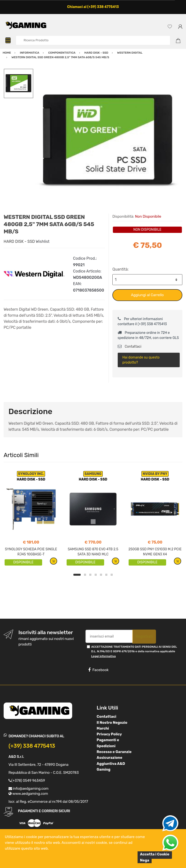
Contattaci (130, 347)
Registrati (144, 636)
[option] (108, 141)
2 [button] (85, 575)
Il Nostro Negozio (112, 723)
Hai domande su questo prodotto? (141, 360)
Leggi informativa (103, 656)
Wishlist (43, 241)
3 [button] (90, 575)
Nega (145, 860)
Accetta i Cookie (155, 854)
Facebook (98, 670)
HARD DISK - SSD (19, 241)
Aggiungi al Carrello (147, 295)
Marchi (103, 728)
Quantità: (120, 269)
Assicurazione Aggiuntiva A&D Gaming (111, 764)
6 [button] (106, 575)
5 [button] (101, 575)
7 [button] (112, 575)
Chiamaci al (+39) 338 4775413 (93, 7)
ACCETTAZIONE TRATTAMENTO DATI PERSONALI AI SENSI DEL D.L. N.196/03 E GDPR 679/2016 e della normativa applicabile (134, 651)
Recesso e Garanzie (114, 752)
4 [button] (96, 575)
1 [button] (77, 575)
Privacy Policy (109, 734)
